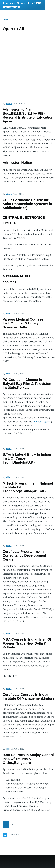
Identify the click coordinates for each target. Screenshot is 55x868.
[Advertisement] (27, 63)
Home (5, 20)
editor (8, 313)
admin (9, 103)
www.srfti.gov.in (42, 422)
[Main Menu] (51, 4)
